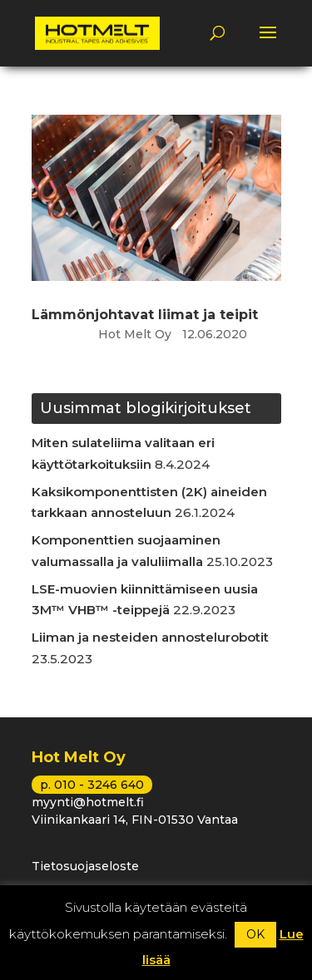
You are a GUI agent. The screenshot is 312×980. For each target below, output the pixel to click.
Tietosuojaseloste (85, 866)
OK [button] (255, 934)
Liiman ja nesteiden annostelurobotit (150, 637)
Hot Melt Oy (135, 334)
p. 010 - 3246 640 (92, 785)
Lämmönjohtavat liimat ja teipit (145, 315)
